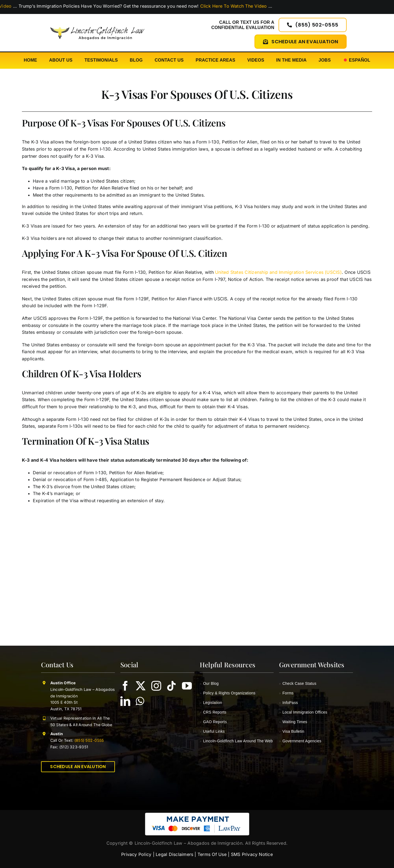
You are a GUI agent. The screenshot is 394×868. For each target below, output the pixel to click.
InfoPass (289, 703)
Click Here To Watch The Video (239, 6)
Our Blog (209, 683)
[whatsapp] (140, 701)
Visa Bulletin (292, 731)
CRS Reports (213, 712)
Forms (286, 693)
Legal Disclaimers (174, 854)
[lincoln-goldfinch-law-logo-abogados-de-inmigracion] (97, 24)
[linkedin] (125, 701)
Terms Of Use (212, 854)
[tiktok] (172, 686)
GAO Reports (213, 722)
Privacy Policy (136, 854)
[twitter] (141, 686)
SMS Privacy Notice (252, 854)
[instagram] (156, 686)
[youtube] (187, 686)
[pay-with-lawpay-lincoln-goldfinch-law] (197, 815)
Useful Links (212, 731)
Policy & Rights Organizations (228, 693)
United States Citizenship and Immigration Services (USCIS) (278, 272)
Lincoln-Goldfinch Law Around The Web (236, 741)
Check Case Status (298, 683)
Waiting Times (293, 722)
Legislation (211, 703)
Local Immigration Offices (303, 712)
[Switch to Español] (357, 60)
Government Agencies (300, 741)
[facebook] (125, 686)
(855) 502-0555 (89, 740)
